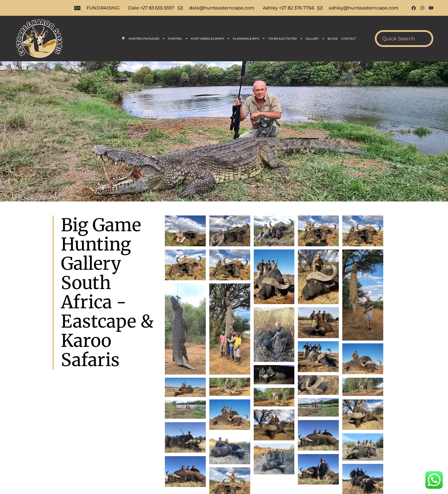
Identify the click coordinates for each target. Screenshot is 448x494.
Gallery (315, 39)
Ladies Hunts (78, 454)
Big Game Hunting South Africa (243, 447)
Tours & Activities (285, 39)
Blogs (333, 39)
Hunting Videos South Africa (202, 460)
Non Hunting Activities (264, 460)
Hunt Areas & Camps (210, 39)
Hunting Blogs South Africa (191, 454)
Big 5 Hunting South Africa (314, 447)
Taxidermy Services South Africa (62, 460)
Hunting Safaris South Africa (36, 447)
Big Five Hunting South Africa (381, 447)
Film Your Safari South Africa (134, 460)
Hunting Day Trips (343, 454)
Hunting (178, 39)
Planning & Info (249, 39)
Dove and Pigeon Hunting (127, 454)
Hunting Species (245, 454)
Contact (349, 39)
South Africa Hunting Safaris (104, 447)
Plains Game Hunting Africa (172, 447)
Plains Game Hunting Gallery (327, 460)
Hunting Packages (146, 39)
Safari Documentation (293, 454)
